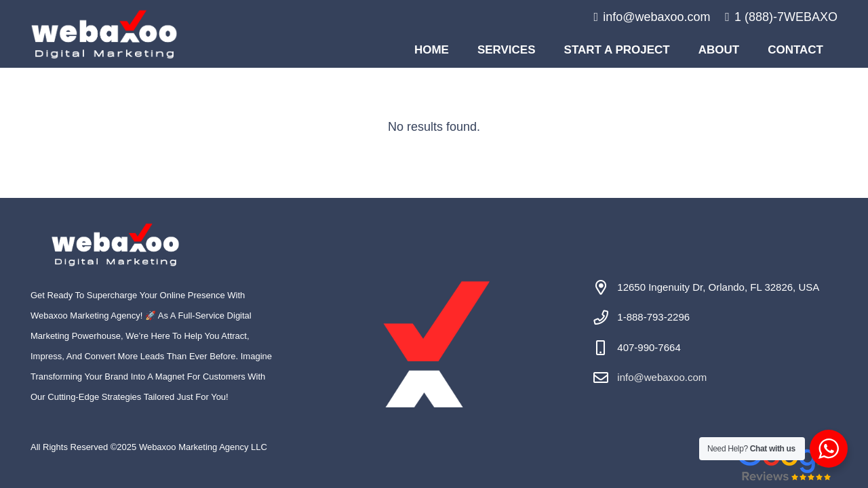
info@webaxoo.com (662, 377)
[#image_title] (104, 34)
